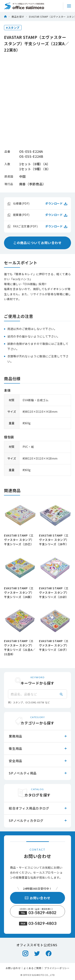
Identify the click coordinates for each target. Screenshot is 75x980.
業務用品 (38, 736)
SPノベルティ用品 (38, 773)
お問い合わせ (38, 898)
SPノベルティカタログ (38, 820)
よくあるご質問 (32, 968)
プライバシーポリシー (57, 968)
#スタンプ (13, 28)
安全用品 (38, 761)
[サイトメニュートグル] (69, 6)
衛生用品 (38, 748)
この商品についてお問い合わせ (38, 243)
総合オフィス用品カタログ (38, 808)
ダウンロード (56, 203)
